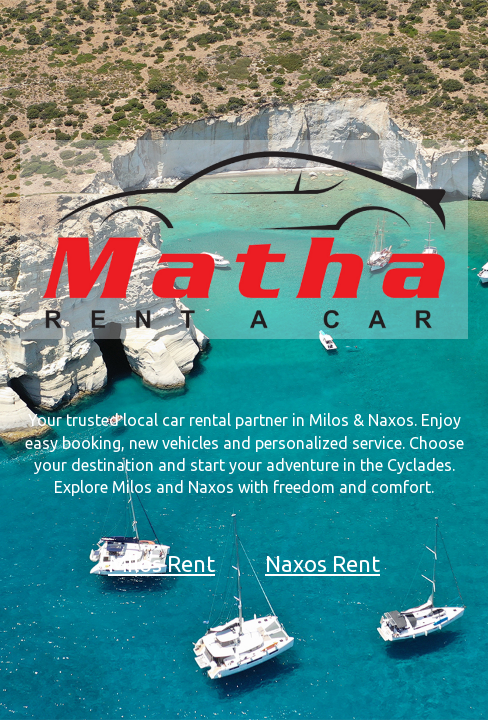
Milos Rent (161, 563)
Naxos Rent (322, 563)
